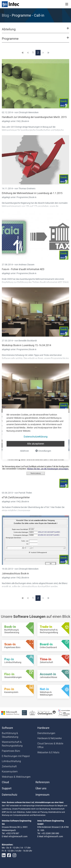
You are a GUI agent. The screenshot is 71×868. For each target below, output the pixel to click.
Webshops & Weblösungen (16, 777)
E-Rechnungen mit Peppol (16, 756)
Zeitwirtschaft (9, 766)
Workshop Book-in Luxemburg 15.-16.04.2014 (26, 345)
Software (7, 728)
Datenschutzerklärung (36, 437)
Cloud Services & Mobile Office (50, 745)
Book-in (25, 121)
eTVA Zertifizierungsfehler (16, 497)
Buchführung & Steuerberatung (10, 735)
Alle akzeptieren (36, 444)
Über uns (41, 788)
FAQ (19, 121)
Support (7, 788)
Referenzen (43, 782)
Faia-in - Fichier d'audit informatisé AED (23, 269)
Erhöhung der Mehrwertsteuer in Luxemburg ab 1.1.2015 (32, 193)
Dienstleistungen (46, 733)
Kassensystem (10, 772)
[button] (35, 31)
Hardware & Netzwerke (50, 738)
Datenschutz (10, 795)
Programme (22, 197)
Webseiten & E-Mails (48, 752)
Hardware (43, 728)
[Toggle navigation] (67, 4)
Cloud (5, 782)
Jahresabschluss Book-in (15, 574)
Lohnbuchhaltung (11, 761)
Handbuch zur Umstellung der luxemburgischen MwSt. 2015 (34, 117)
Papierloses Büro (11, 751)
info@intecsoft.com (18, 836)
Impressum (42, 795)
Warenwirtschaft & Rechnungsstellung (12, 744)
